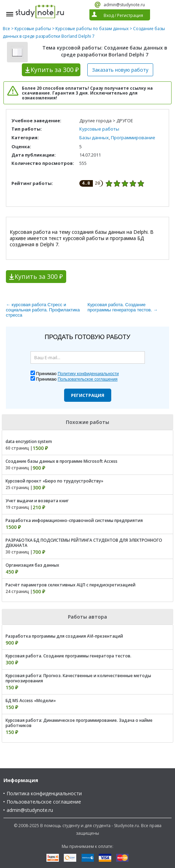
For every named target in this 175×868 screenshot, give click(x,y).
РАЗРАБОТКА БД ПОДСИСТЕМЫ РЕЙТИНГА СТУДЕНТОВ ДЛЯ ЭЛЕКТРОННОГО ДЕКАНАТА (84, 543)
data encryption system (29, 441)
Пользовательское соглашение (44, 802)
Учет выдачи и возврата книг (37, 501)
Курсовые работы (33, 29)
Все (6, 29)
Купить (55, 70)
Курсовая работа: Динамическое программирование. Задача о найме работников (79, 723)
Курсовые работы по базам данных (92, 29)
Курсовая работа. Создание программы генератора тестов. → (123, 307)
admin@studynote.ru (124, 5)
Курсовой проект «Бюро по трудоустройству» (54, 481)
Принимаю (77, 374)
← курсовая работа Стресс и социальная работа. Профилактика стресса (43, 310)
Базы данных (94, 138)
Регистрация (88, 395)
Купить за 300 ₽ (39, 276)
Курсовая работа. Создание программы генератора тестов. (68, 656)
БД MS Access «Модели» (31, 701)
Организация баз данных (32, 565)
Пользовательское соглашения (87, 379)
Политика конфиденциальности (44, 793)
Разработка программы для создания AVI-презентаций (64, 636)
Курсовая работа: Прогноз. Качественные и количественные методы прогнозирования (78, 678)
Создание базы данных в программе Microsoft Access (62, 461)
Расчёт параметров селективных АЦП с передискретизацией (71, 585)
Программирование (133, 138)
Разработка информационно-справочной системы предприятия (74, 520)
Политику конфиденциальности (88, 374)
